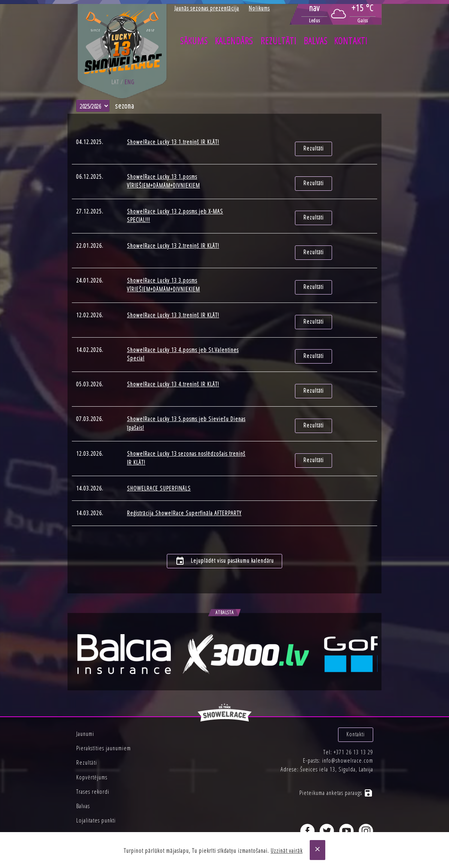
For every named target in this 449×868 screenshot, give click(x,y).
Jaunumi (85, 709)
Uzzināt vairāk (287, 851)
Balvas (316, 41)
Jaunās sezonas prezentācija (207, 8)
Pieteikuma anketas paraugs (336, 764)
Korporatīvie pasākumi (102, 810)
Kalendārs (234, 41)
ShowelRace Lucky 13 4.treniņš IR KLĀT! (173, 369)
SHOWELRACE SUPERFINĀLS (159, 467)
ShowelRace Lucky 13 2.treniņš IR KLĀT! (173, 240)
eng (130, 82)
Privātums (87, 825)
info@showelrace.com (348, 732)
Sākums (194, 41)
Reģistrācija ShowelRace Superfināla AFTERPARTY (184, 492)
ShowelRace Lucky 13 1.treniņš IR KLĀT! (173, 142)
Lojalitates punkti (96, 796)
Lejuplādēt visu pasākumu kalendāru (225, 536)
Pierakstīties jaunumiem (104, 723)
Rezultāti (279, 41)
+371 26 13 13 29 (353, 723)
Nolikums (259, 8)
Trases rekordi (93, 767)
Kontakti (351, 41)
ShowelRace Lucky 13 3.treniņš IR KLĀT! (173, 305)
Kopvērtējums (92, 752)
